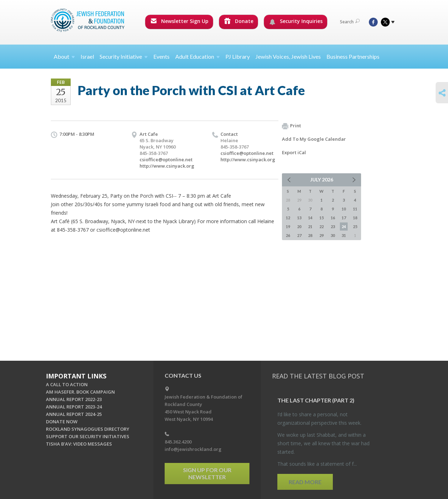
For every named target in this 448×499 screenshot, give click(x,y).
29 (322, 235)
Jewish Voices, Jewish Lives (288, 56)
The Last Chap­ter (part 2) (316, 400)
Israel (87, 56)
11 (355, 209)
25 (355, 227)
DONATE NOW (62, 422)
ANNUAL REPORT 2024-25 (74, 414)
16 (333, 218)
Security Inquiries (296, 21)
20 (299, 227)
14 (310, 218)
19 (288, 227)
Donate (239, 21)
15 (322, 218)
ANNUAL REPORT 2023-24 (74, 407)
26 (288, 235)
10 (344, 209)
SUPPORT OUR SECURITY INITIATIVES (88, 436)
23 (333, 227)
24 (344, 227)
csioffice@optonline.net (166, 159)
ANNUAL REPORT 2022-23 (74, 399)
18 (355, 218)
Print (291, 126)
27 (299, 235)
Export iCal (294, 152)
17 (344, 218)
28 (310, 235)
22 (322, 227)
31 (344, 235)
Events (161, 56)
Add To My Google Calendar (314, 139)
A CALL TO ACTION (67, 384)
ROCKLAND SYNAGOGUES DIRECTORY (88, 429)
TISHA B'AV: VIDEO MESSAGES (79, 444)
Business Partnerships (353, 56)
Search (350, 22)
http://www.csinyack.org (167, 166)
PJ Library (238, 56)
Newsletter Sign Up (179, 21)
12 (288, 218)
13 (299, 218)
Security (124, 56)
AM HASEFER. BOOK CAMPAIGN (80, 392)
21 (310, 227)
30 (333, 235)
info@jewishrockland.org (193, 449)
